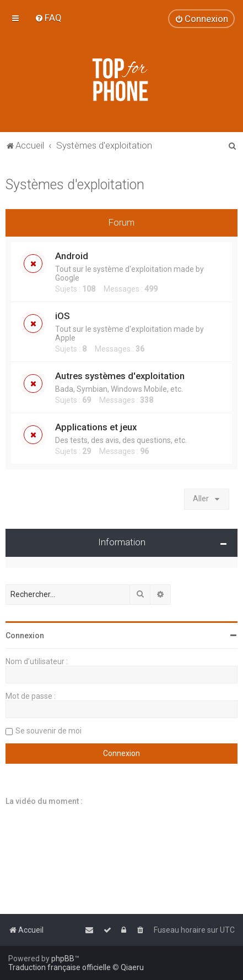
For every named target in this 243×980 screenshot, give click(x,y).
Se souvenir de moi (48, 731)
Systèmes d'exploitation (75, 185)
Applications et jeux (96, 427)
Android (72, 256)
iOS (63, 316)
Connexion (25, 636)
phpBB (63, 959)
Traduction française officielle (60, 967)
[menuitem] (48, 18)
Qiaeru (132, 967)
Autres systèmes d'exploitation (120, 376)
